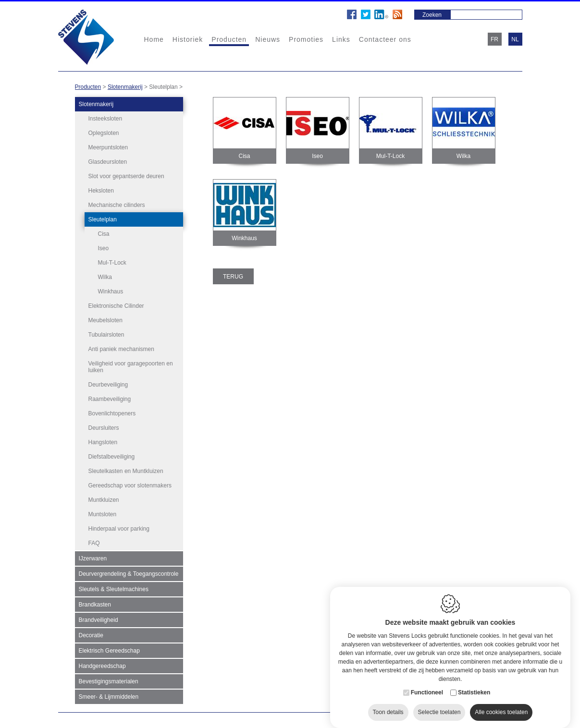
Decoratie (91, 633)
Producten (229, 39)
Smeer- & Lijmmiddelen (109, 694)
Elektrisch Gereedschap (109, 648)
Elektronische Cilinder (116, 303)
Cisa (104, 234)
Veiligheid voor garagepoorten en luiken (131, 364)
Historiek (188, 39)
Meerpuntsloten (108, 147)
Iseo (104, 248)
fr (494, 39)
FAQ (94, 541)
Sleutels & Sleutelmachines (114, 587)
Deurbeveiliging (108, 382)
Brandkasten (95, 602)
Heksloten (101, 191)
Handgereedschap (102, 664)
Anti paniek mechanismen (121, 347)
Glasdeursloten (108, 162)
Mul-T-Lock (112, 263)
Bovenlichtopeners (112, 411)
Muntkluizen (104, 497)
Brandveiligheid (99, 618)
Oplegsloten (104, 133)
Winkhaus (111, 291)
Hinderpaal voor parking (119, 526)
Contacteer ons (385, 39)
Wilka (105, 277)
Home (154, 39)
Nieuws (268, 39)
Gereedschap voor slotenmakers (130, 483)
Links (341, 39)
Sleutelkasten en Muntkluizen (126, 469)
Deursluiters (104, 425)
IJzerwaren (93, 556)
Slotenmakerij (125, 87)
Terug (233, 277)
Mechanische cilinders (117, 205)
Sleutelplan (103, 219)
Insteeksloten (105, 119)
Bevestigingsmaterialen (109, 679)
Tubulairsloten (106, 332)
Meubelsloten (105, 318)
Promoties (306, 39)
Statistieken (474, 687)
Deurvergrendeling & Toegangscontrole (129, 571)
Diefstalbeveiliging (112, 454)
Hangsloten (103, 440)
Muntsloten (103, 512)
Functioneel (427, 687)
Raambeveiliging (110, 397)
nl (515, 39)
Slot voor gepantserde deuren (126, 176)
